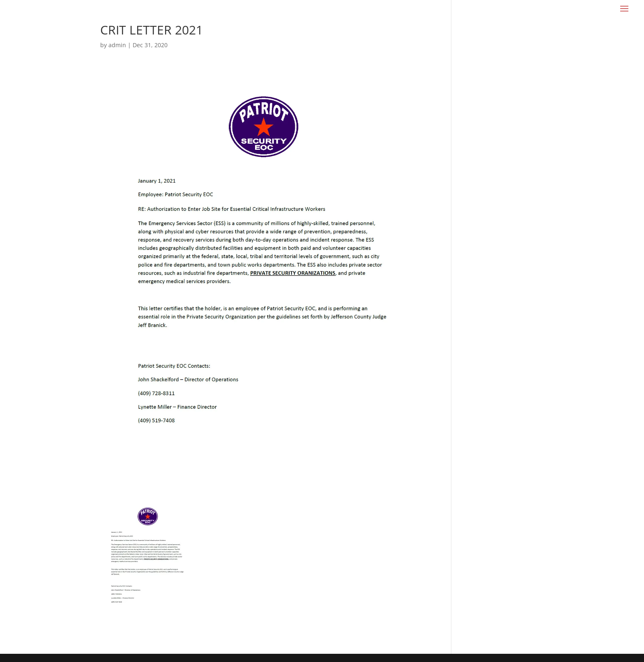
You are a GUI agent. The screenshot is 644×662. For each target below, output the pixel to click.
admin (117, 45)
